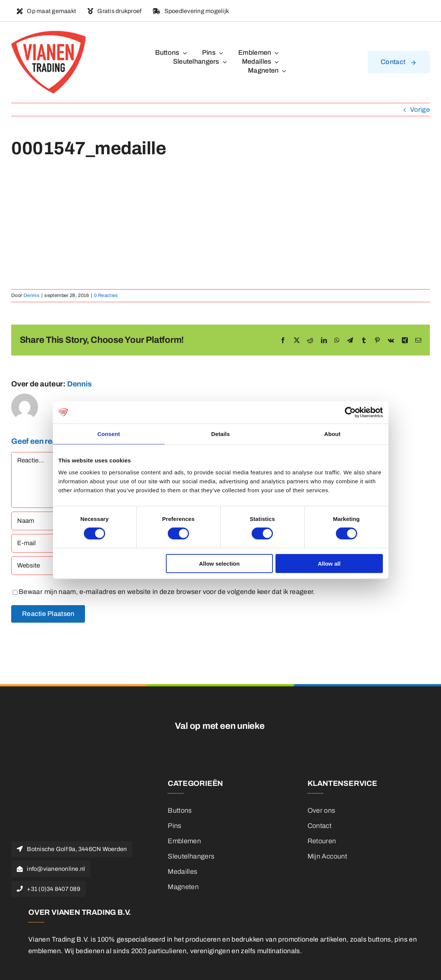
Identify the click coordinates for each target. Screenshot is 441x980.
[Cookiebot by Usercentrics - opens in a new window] (350, 412)
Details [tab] (221, 434)
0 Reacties (106, 295)
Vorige (420, 110)
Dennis (31, 295)
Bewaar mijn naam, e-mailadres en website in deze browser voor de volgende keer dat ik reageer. (167, 592)
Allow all (329, 563)
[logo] (48, 34)
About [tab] (333, 434)
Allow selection (219, 563)
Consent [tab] (109, 434)
